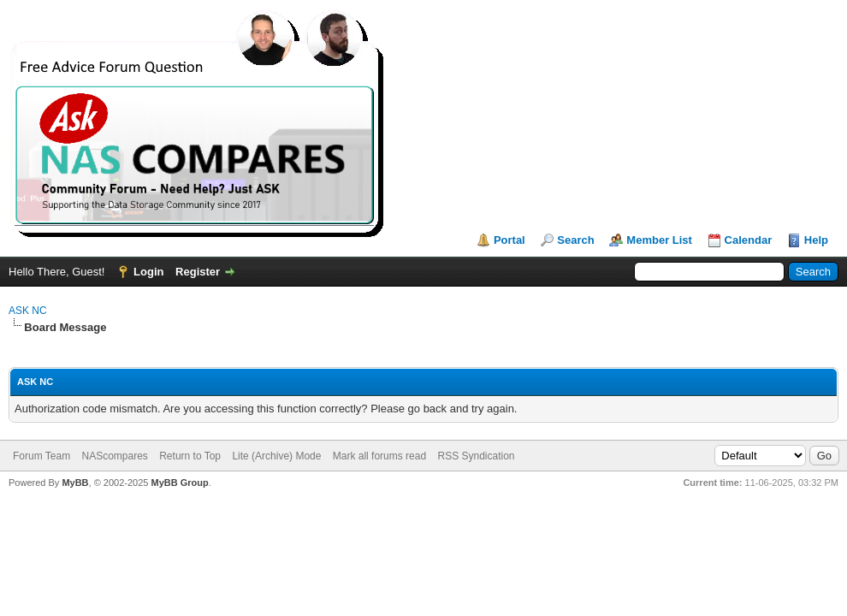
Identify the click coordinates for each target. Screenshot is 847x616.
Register (198, 272)
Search (575, 240)
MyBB (75, 483)
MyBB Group (179, 483)
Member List (659, 240)
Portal (509, 240)
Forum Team (41, 456)
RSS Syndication (476, 456)
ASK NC (28, 311)
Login (148, 272)
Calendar (749, 240)
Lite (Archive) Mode (276, 456)
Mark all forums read (379, 456)
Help (816, 240)
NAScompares (114, 456)
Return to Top (190, 456)
